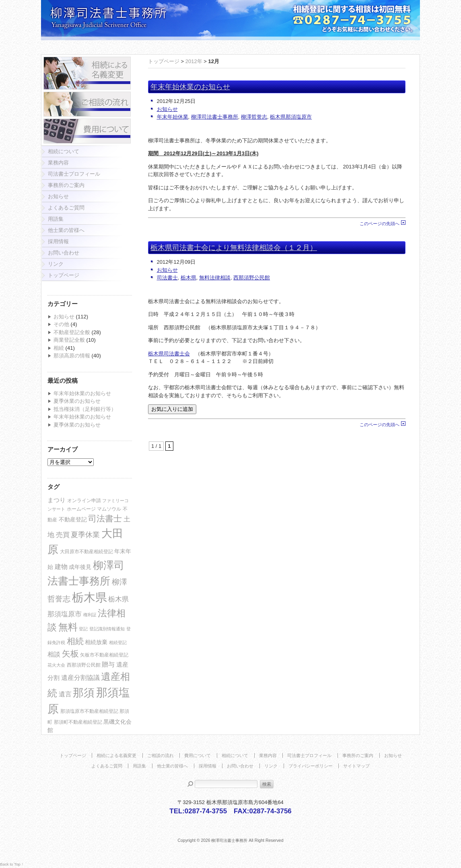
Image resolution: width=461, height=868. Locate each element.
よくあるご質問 (66, 208)
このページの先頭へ (380, 224)
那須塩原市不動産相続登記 (89, 711)
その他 (61, 324)
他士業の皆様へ (66, 230)
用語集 (56, 219)
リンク (56, 264)
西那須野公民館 (84, 665)
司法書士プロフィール (74, 174)
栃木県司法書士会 (169, 354)
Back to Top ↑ (12, 864)
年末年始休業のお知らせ (82, 393)
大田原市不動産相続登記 (86, 552)
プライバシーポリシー (311, 766)
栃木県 (90, 597)
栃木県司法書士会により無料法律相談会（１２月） (234, 248)
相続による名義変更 (116, 755)
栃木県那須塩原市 (291, 117)
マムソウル (109, 509)
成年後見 (80, 567)
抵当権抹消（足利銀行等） (85, 409)
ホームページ (81, 509)
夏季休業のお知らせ (77, 401)
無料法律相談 (215, 278)
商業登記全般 (69, 340)
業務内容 (58, 163)
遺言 (65, 694)
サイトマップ (356, 766)
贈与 (108, 664)
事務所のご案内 (66, 185)
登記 (83, 629)
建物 (61, 567)
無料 (68, 627)
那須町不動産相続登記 (78, 722)
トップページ (64, 275)
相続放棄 (96, 642)
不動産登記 (73, 519)
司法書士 (105, 519)
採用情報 (58, 241)
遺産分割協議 (80, 678)
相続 (59, 348)
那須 (84, 693)
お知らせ (58, 196)
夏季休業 (85, 535)
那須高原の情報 (72, 356)
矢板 (70, 654)
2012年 (194, 61)
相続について (64, 151)
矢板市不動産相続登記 (104, 655)
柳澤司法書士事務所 (215, 117)
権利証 (90, 615)
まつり (57, 500)
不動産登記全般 (72, 332)
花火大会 (56, 665)
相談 (54, 654)
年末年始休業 (173, 117)
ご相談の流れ (161, 755)
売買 (63, 535)
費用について (198, 755)
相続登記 (118, 642)
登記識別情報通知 (107, 629)
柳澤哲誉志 (254, 117)
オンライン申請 (84, 501)
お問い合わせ (64, 253)
